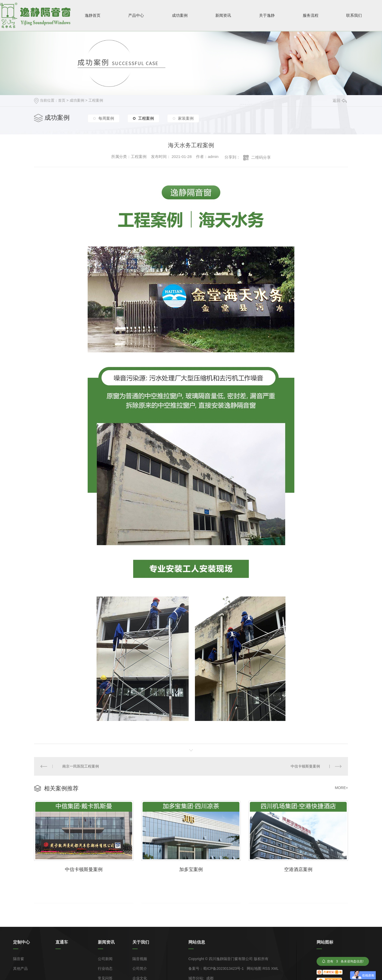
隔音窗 (19, 959)
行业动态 (105, 969)
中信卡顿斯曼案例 (305, 766)
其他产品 (20, 969)
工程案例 (96, 100)
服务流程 (311, 15)
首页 (62, 100)
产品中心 (136, 15)
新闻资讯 (223, 15)
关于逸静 (267, 15)
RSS (266, 968)
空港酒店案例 (298, 869)
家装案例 (186, 118)
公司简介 (140, 969)
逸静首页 (93, 15)
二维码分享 (261, 157)
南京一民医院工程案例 (81, 766)
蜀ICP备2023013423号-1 (223, 968)
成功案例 (180, 15)
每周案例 (106, 118)
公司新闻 (105, 959)
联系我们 (354, 15)
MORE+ (341, 788)
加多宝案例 (191, 869)
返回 (340, 100)
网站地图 (254, 968)
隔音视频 (140, 959)
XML (275, 968)
